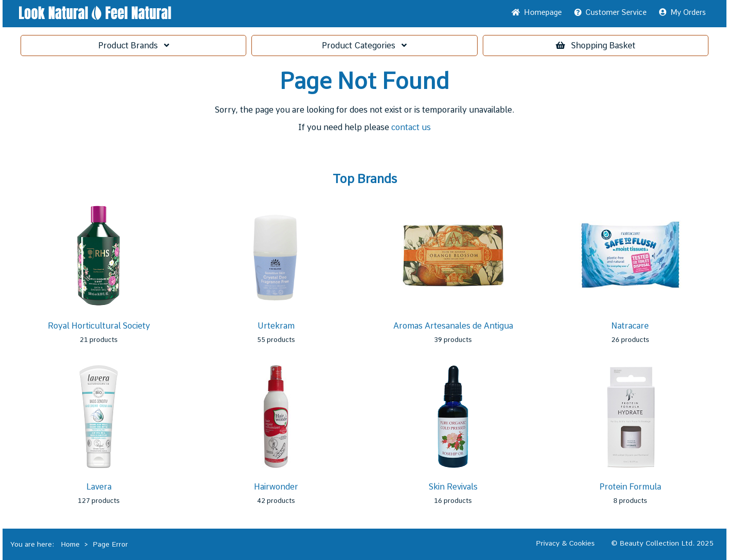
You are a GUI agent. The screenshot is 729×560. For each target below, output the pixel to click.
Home (537, 12)
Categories (364, 46)
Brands (134, 46)
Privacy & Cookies (565, 543)
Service (610, 12)
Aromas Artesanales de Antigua (453, 326)
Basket (596, 46)
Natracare (630, 326)
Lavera (99, 487)
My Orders (682, 12)
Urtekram (276, 326)
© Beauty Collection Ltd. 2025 (662, 543)
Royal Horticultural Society (99, 326)
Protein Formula (630, 487)
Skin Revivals (453, 487)
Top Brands (365, 179)
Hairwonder (276, 487)
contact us (411, 127)
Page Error (110, 544)
